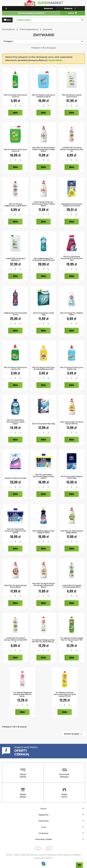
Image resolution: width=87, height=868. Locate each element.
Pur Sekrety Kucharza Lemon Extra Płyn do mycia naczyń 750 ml (65, 694)
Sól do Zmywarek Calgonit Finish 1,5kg (72, 477)
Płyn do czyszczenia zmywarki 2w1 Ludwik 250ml (15, 422)
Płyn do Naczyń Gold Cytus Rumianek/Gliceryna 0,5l (43, 368)
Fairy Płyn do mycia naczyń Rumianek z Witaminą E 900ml (43, 585)
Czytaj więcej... (56, 60)
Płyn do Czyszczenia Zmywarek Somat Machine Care (72, 258)
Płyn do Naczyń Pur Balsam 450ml (72, 314)
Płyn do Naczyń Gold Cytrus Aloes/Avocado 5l (43, 96)
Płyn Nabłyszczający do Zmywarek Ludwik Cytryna (43, 259)
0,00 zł (73, 13)
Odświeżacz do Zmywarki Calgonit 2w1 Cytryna (72, 205)
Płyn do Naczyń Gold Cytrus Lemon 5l (15, 150)
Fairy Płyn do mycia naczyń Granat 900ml (15, 586)
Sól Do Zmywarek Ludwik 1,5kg (43, 314)
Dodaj (15, 113)
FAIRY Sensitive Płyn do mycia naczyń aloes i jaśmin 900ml (43, 204)
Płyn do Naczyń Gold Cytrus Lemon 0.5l (15, 368)
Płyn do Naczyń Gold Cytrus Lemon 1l (15, 96)
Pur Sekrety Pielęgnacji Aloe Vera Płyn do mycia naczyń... (43, 641)
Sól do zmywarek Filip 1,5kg (43, 424)
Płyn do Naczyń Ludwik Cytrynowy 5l (72, 96)
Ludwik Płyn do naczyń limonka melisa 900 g (72, 586)
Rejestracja (48, 8)
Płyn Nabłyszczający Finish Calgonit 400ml (43, 532)
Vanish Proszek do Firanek (15, 478)
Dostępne (43, 41)
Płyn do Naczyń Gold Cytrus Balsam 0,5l (72, 368)
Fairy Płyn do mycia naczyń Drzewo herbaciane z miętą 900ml (43, 149)
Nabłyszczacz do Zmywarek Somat (15, 314)
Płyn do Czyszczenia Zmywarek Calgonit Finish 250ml (43, 476)
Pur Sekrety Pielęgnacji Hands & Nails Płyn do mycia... (22, 694)
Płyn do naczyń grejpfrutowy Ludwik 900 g (15, 205)
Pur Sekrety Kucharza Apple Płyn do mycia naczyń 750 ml (72, 640)
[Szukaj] (50, 20)
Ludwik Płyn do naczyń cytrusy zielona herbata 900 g (15, 640)
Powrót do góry (73, 734)
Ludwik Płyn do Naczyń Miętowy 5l (15, 259)
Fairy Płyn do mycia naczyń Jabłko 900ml (72, 532)
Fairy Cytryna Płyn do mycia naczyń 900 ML (72, 423)
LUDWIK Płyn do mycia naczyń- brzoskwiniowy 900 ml (72, 149)
